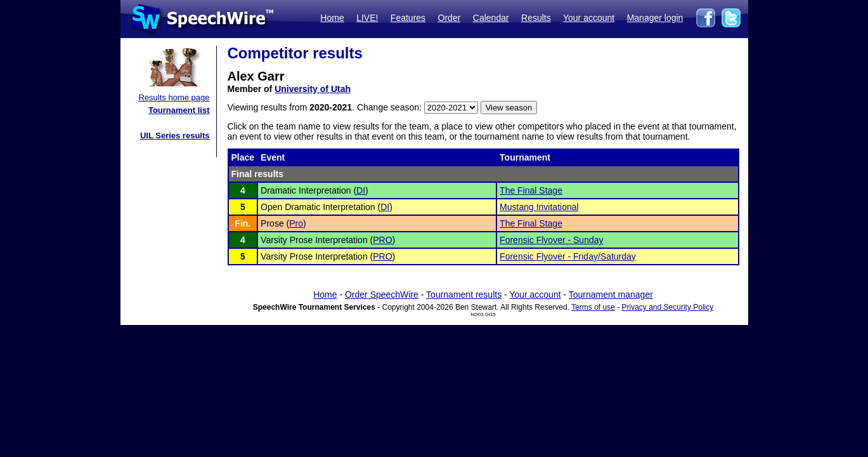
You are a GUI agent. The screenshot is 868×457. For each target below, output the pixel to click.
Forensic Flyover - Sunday (551, 240)
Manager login (655, 18)
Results (536, 18)
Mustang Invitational (539, 207)
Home (332, 18)
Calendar (491, 18)
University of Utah (313, 89)
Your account (589, 18)
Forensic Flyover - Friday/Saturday (568, 256)
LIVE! (367, 18)
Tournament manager (611, 295)
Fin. (243, 223)
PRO (382, 240)
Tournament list (179, 110)
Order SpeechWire (382, 295)
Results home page (174, 97)
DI (361, 190)
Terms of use (593, 307)
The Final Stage (531, 190)
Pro (296, 223)
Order (450, 18)
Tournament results (464, 295)
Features (408, 18)
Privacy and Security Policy (668, 307)
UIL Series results (175, 136)
